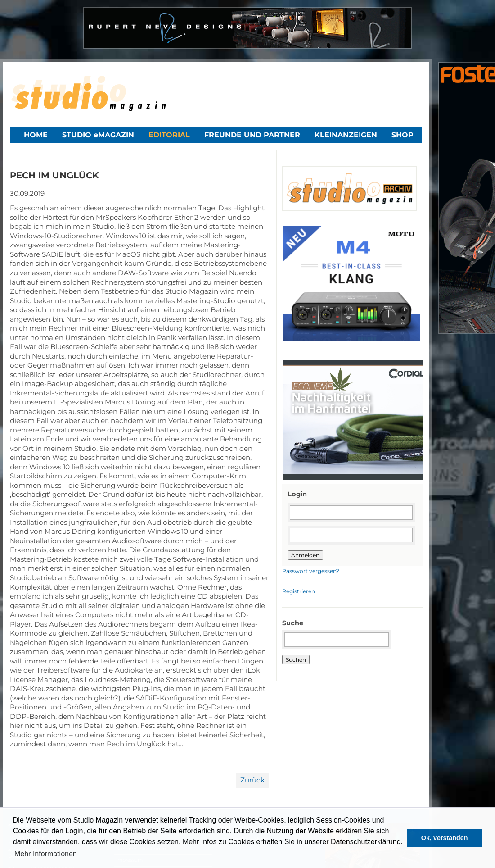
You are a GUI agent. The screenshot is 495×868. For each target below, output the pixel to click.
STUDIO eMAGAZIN (98, 135)
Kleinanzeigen (346, 135)
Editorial (169, 135)
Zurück (252, 780)
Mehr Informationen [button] (46, 854)
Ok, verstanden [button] (445, 838)
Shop (403, 135)
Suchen (296, 660)
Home (36, 135)
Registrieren (299, 591)
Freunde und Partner (252, 135)
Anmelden (305, 555)
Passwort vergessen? (311, 571)
